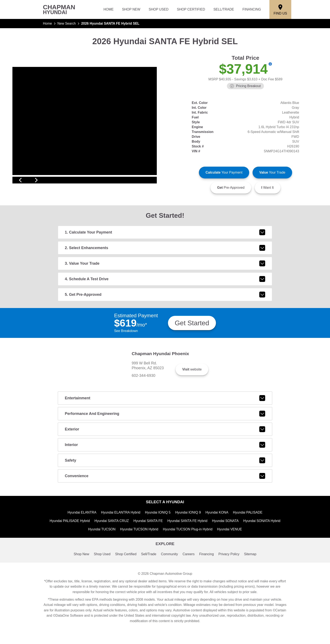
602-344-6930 (173, 390)
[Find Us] (280, 9)
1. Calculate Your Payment (165, 237)
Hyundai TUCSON (100, 553)
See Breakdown (126, 336)
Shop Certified (192, 9)
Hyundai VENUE (232, 553)
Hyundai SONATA (226, 544)
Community (170, 579)
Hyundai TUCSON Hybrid (138, 553)
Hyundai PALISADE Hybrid (67, 544)
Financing (252, 9)
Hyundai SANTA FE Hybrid (187, 544)
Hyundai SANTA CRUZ (110, 544)
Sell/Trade (224, 9)
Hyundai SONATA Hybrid (264, 544)
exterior (165, 452)
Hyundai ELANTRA (81, 535)
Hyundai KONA (218, 535)
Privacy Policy (232, 579)
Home (110, 9)
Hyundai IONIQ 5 (158, 535)
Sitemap (254, 579)
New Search (67, 24)
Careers (190, 579)
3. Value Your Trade (165, 268)
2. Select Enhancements (165, 253)
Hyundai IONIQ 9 (189, 535)
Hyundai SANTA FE (147, 544)
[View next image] (149, 183)
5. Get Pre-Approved (165, 300)
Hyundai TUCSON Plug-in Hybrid (189, 553)
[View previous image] (20, 183)
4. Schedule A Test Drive (165, 284)
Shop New (133, 9)
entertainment (165, 421)
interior (165, 468)
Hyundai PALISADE (249, 535)
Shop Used (160, 9)
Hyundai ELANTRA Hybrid (120, 535)
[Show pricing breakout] (270, 64)
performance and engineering (165, 437)
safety (165, 483)
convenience (165, 499)
